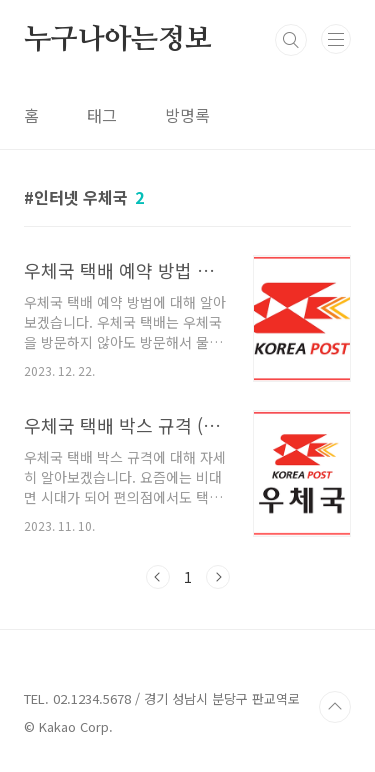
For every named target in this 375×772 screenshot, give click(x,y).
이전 (158, 577)
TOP (335, 707)
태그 (102, 115)
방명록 (187, 115)
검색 (291, 40)
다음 (218, 577)
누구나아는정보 (118, 40)
